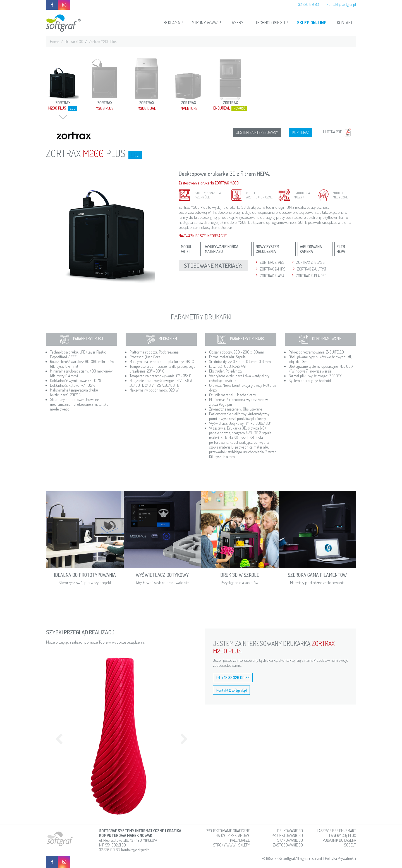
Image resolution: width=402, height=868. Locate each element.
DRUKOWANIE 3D (290, 831)
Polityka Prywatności (340, 858)
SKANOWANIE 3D (290, 840)
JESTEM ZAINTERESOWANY (257, 132)
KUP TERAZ (301, 132)
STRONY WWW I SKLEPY (231, 845)
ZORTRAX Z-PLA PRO (311, 276)
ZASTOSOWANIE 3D (288, 845)
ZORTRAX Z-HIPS (273, 269)
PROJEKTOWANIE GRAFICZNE (228, 831)
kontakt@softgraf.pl (341, 4)
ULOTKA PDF (338, 132)
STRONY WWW (205, 23)
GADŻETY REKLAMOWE (233, 835)
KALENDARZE (240, 840)
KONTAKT (345, 23)
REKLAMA (172, 23)
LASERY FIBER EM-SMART (336, 831)
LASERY (237, 23)
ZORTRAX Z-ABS (272, 262)
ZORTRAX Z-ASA (272, 276)
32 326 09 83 (308, 4)
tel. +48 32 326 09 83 (233, 678)
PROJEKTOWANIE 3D (287, 835)
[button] (57, 736)
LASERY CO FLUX (343, 835)
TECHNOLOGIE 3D (270, 23)
